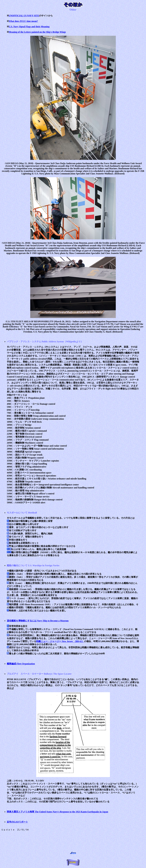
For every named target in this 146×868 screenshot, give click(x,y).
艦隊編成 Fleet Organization (21, 664)
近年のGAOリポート (17, 822)
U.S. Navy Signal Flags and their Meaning (29, 27)
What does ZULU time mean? (23, 21)
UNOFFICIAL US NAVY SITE (24, 16)
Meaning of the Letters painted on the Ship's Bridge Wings (37, 32)
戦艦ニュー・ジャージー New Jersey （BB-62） (60, 641)
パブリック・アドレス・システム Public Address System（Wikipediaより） (45, 342)
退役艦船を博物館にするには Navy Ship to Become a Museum (38, 621)
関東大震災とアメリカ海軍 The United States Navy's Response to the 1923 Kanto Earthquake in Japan (57, 812)
